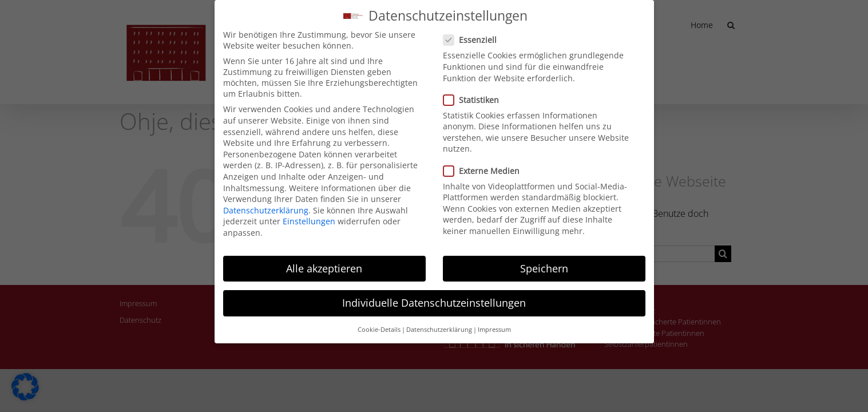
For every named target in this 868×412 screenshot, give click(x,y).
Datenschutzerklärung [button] (439, 324)
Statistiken (476, 94)
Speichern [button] (544, 263)
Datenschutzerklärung (266, 205)
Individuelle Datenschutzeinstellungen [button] (434, 297)
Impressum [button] (494, 324)
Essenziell (475, 34)
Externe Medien (486, 165)
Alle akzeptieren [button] (324, 263)
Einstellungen (309, 215)
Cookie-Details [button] (379, 324)
